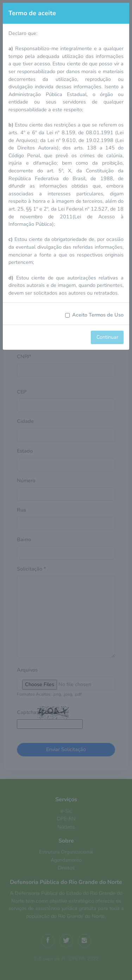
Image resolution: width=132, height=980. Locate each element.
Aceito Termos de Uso (98, 315)
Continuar (107, 337)
